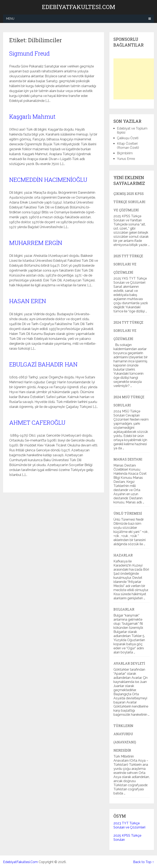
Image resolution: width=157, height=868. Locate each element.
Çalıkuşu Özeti (128, 138)
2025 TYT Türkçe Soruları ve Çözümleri (128, 264)
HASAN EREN (28, 301)
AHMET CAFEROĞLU (37, 423)
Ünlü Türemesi (128, 513)
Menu (10, 19)
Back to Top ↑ (144, 862)
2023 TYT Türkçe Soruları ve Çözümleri (129, 825)
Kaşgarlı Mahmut (32, 117)
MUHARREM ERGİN (36, 243)
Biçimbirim (125, 153)
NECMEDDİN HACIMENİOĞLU (48, 180)
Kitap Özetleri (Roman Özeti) (128, 146)
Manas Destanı (128, 459)
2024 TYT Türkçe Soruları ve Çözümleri (128, 330)
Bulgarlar (124, 609)
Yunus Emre (126, 159)
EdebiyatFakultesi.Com (78, 7)
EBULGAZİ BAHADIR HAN (43, 364)
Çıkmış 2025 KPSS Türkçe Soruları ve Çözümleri (129, 202)
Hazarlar (123, 555)
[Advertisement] (135, 79)
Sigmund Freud (29, 53)
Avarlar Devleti (129, 663)
